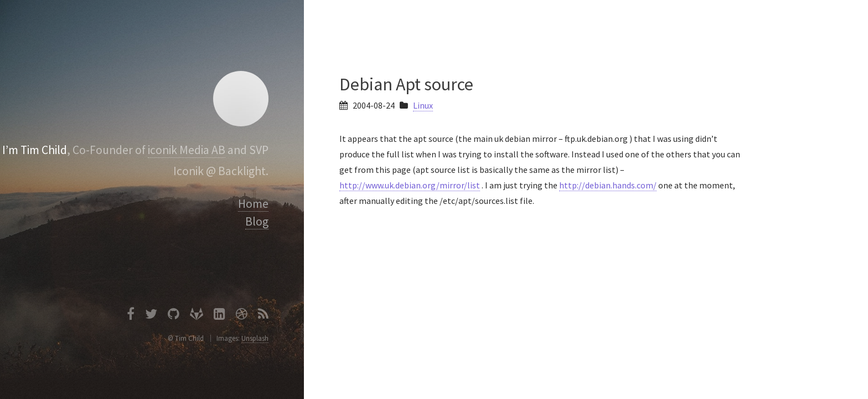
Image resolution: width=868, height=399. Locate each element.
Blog (257, 221)
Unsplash (255, 338)
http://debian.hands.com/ (608, 185)
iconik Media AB (187, 150)
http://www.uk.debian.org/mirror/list (410, 185)
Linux (423, 105)
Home (253, 204)
